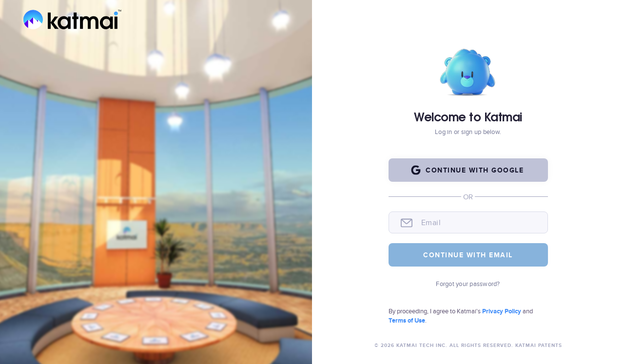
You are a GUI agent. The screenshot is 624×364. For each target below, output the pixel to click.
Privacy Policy (502, 311)
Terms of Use (407, 320)
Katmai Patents (538, 345)
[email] (479, 223)
